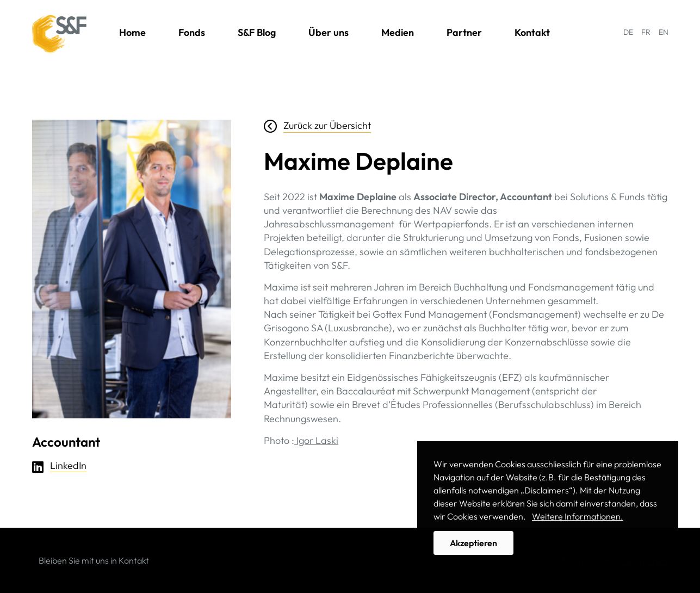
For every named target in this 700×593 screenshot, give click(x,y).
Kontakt (532, 32)
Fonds (192, 32)
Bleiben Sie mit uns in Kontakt (94, 560)
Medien (398, 32)
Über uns (329, 32)
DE (628, 32)
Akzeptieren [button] (473, 543)
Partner (464, 32)
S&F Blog (257, 32)
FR (646, 32)
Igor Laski (316, 440)
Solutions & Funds (59, 34)
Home (132, 32)
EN (664, 32)
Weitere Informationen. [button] (578, 516)
